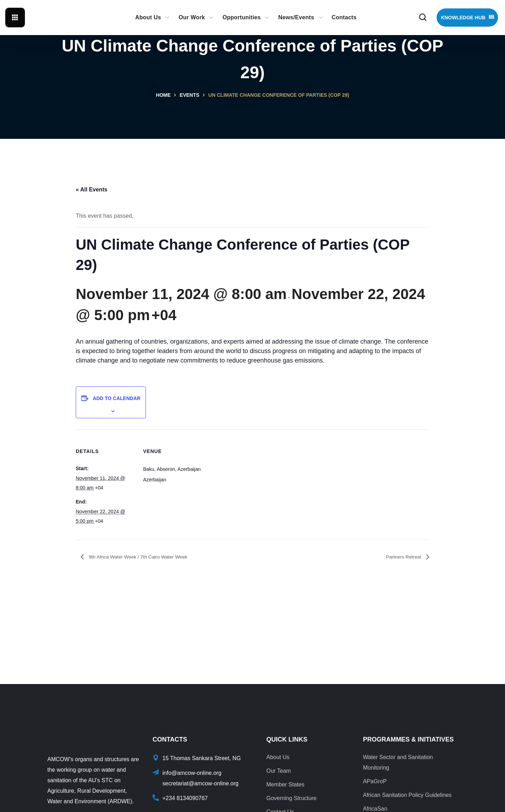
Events (189, 95)
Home (163, 95)
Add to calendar (117, 398)
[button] (423, 18)
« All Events (92, 190)
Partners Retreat (401, 557)
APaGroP (375, 781)
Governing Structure (291, 798)
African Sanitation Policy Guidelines (407, 795)
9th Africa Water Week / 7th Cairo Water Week (146, 557)
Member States (285, 784)
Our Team (278, 771)
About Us (278, 757)
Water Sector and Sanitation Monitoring (398, 762)
